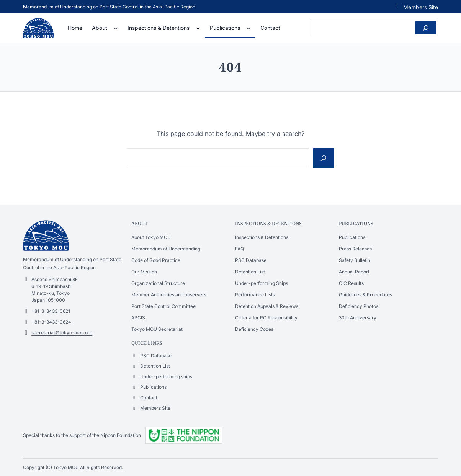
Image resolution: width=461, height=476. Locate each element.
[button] (416, 7)
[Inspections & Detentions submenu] (198, 28)
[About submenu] (116, 28)
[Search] (426, 28)
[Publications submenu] (248, 28)
